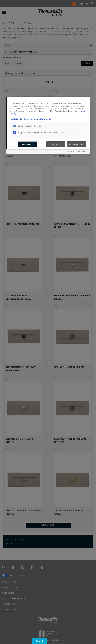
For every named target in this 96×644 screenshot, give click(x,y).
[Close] (87, 100)
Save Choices (28, 144)
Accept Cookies (76, 144)
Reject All (56, 144)
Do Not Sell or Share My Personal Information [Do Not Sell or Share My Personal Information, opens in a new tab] (31, 119)
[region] (48, 125)
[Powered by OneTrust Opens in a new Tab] (78, 152)
